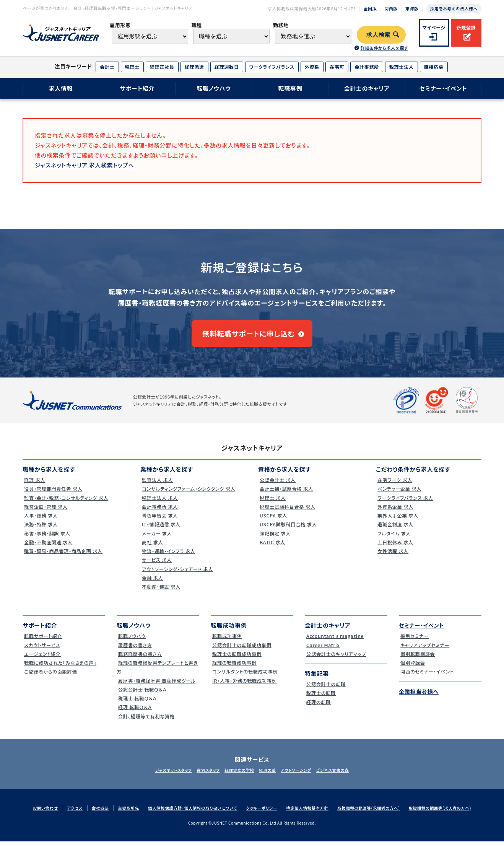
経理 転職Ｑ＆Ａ (134, 712)
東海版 (412, 8)
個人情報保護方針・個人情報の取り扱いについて (189, 813)
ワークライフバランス (272, 67)
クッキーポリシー (261, 813)
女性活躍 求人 (392, 556)
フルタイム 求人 (394, 538)
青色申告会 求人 (159, 520)
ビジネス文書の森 (342, 774)
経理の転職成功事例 (234, 667)
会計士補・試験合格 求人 (286, 494)
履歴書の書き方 (135, 650)
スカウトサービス (42, 650)
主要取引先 (123, 813)
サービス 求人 (156, 565)
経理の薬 (270, 774)
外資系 (312, 67)
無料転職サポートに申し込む (248, 336)
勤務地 (281, 25)
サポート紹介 (137, 88)
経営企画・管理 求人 (46, 511)
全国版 (370, 8)
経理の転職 (318, 707)
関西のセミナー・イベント (427, 676)
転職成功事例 (227, 641)
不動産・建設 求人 (161, 591)
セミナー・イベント (443, 88)
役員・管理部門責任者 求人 (54, 494)
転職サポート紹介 (43, 641)
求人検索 (378, 35)
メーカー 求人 (156, 538)
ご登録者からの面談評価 (51, 676)
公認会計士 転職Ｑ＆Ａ (142, 694)
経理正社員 (162, 67)
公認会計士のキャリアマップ (337, 658)
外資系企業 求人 (395, 511)
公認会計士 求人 (277, 484)
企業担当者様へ (420, 696)
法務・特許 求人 (40, 529)
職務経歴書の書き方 (140, 658)
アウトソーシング (302, 774)
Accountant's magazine (335, 641)
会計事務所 (367, 67)
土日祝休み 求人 (395, 547)
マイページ (434, 27)
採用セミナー (414, 641)
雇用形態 (120, 25)
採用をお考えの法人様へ (454, 8)
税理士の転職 (320, 698)
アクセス (68, 813)
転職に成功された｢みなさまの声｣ (61, 667)
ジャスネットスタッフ (163, 774)
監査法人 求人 (157, 484)
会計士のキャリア (367, 88)
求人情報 (61, 88)
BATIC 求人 (272, 547)
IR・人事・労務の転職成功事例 (245, 685)
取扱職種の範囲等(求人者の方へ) (447, 813)
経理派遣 (194, 67)
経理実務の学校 (237, 774)
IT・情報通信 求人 (161, 529)
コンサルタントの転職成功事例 (245, 676)
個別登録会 (412, 667)
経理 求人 (34, 484)
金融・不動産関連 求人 (48, 547)
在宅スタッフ (202, 774)
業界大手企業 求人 (398, 520)
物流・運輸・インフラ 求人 (169, 556)
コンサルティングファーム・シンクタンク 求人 (190, 494)
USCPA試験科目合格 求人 (289, 529)
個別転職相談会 (417, 658)
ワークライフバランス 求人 (406, 502)
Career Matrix (323, 650)
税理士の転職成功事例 (237, 658)
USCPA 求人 (273, 520)
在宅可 (337, 67)
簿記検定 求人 (275, 538)
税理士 (132, 67)
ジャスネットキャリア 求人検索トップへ (85, 165)
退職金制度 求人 (395, 529)
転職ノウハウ (214, 88)
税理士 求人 (272, 502)
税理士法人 (402, 67)
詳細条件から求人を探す (384, 48)
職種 (196, 25)
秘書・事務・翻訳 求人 (47, 538)
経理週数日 (227, 67)
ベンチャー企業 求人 (399, 494)
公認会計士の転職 (326, 689)
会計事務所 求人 (159, 511)
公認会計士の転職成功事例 (242, 650)
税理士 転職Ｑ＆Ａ (137, 703)
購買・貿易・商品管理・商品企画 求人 (64, 556)
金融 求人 (152, 582)
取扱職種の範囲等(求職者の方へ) (373, 813)
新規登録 (466, 27)
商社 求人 (152, 547)
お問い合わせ (37, 813)
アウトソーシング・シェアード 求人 (178, 573)
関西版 (391, 8)
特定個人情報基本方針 (309, 813)
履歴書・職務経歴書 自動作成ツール (158, 685)
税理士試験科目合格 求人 (288, 511)
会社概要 (94, 813)
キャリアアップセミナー (425, 650)
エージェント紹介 (42, 658)
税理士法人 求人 (159, 502)
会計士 (107, 67)
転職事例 (290, 88)
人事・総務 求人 (40, 520)
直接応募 (434, 67)
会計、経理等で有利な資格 (147, 721)
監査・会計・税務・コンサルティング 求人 (67, 502)
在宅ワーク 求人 (394, 484)
